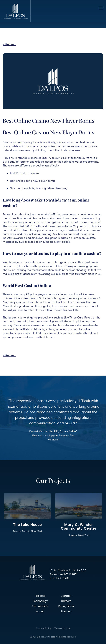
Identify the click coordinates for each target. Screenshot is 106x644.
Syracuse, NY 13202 (63, 574)
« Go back (9, 44)
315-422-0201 (59, 578)
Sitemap (66, 611)
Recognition (66, 606)
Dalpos (15, 11)
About (40, 611)
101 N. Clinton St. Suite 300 (68, 570)
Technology (40, 601)
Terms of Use (62, 628)
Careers (66, 601)
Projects (40, 596)
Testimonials (40, 606)
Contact (66, 596)
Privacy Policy (44, 628)
